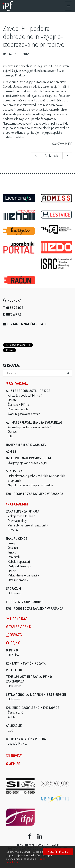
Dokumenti (15, 593)
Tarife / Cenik (19, 627)
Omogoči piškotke (58, 852)
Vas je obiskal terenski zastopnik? (28, 525)
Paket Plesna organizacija (23, 575)
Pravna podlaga (18, 521)
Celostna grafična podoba (26, 739)
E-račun (13, 530)
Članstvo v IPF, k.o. (19, 404)
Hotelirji (13, 571)
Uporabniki (17, 504)
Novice (14, 756)
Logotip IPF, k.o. (17, 743)
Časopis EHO (16, 712)
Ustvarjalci (18, 383)
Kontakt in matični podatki (27, 324)
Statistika (14, 471)
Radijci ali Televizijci (19, 566)
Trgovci (12, 552)
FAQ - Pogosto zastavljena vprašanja (35, 494)
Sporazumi (14, 589)
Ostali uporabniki (18, 580)
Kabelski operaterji (19, 562)
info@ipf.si (14, 314)
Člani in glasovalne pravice (24, 414)
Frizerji (12, 543)
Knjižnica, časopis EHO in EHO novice (32, 708)
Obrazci (13, 400)
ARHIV (12, 717)
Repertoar (14, 670)
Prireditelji (14, 557)
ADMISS (11, 451)
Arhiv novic (52, 155)
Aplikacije (14, 726)
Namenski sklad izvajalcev (26, 445)
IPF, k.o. (13, 643)
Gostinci (13, 548)
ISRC (11, 436)
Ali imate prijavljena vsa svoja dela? (34, 422)
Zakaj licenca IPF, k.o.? (22, 511)
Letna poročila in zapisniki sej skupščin (36, 695)
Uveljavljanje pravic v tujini (28, 458)
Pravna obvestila (18, 409)
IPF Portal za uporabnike (25, 602)
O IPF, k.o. (12, 650)
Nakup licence (16, 539)
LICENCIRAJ (17, 619)
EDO (11, 730)
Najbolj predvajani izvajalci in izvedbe (30, 485)
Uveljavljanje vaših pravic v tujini (27, 463)
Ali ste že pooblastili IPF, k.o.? (28, 391)
